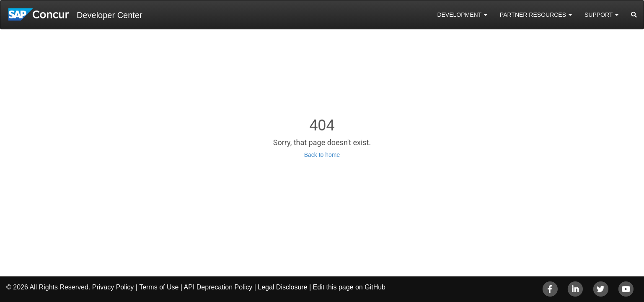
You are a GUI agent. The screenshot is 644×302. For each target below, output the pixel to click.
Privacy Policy (113, 287)
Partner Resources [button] (536, 15)
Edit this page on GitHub (349, 287)
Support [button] (601, 15)
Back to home (322, 155)
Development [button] (462, 15)
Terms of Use (159, 287)
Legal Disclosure (282, 287)
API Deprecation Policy (218, 287)
